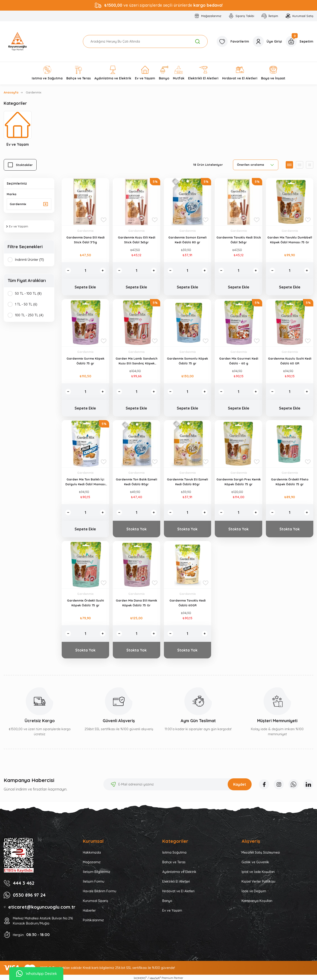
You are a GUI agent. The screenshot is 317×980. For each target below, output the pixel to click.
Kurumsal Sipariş (96, 901)
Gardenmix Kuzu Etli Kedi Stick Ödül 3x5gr (137, 240)
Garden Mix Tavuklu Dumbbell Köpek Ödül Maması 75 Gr (290, 240)
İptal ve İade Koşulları (258, 872)
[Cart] (300, 41)
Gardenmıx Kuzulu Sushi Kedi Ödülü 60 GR (290, 361)
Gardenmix (33, 92)
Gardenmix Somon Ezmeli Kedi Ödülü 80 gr (187, 240)
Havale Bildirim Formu (100, 891)
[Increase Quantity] (103, 270)
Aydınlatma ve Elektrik (179, 872)
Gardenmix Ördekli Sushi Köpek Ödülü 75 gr (85, 603)
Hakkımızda (92, 852)
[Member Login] (267, 41)
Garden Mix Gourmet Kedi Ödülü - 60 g (239, 361)
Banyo (167, 901)
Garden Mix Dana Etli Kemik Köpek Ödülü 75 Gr (136, 603)
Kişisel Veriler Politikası (258, 881)
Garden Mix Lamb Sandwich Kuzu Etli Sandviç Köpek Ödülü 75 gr (137, 361)
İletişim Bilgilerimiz (97, 872)
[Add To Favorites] (104, 220)
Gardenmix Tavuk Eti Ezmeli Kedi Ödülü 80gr (187, 482)
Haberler (89, 910)
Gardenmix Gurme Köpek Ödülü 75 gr (85, 361)
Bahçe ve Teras (174, 862)
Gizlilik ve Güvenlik (255, 862)
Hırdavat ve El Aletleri (178, 891)
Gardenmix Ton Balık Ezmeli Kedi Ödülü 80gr (136, 482)
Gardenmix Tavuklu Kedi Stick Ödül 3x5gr (239, 240)
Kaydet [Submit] (240, 784)
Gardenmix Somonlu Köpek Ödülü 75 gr (187, 361)
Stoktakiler (24, 165)
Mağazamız (92, 862)
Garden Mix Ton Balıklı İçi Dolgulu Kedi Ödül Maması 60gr (85, 482)
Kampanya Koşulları (257, 901)
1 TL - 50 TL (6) (26, 304)
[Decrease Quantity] (68, 270)
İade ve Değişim (254, 891)
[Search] (145, 41)
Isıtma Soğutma (174, 852)
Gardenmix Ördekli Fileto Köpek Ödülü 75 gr (290, 482)
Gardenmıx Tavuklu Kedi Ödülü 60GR (188, 603)
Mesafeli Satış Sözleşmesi (261, 852)
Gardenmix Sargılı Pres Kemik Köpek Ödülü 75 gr (238, 482)
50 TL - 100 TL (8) (28, 294)
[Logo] (17, 41)
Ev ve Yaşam (172, 910)
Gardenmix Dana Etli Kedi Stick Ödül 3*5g (85, 240)
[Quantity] (85, 270)
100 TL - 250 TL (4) (29, 315)
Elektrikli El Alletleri (176, 881)
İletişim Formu (94, 881)
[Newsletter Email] (177, 784)
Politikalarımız (93, 920)
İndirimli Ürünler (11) (29, 260)
